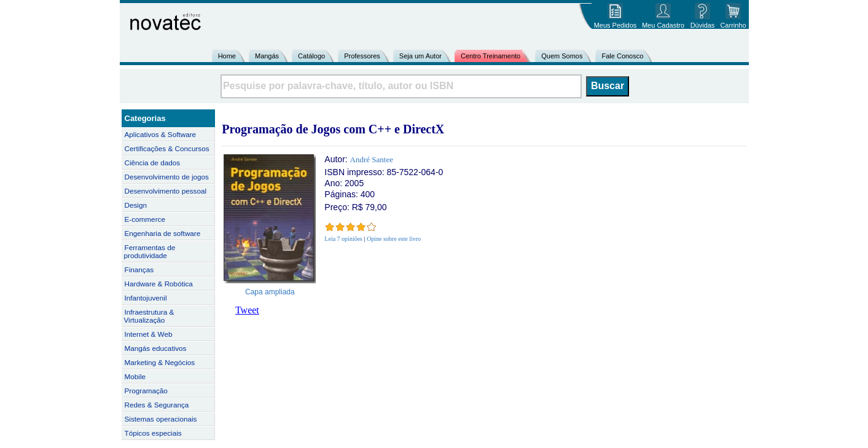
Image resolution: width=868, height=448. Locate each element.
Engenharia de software (163, 233)
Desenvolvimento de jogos (167, 177)
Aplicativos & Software (161, 134)
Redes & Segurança (157, 405)
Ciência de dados (153, 163)
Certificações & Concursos (167, 148)
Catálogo (311, 56)
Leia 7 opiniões (343, 239)
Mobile (135, 376)
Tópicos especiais (153, 433)
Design (136, 205)
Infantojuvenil (146, 298)
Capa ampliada (270, 292)
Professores (362, 56)
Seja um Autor (420, 56)
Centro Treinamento (491, 56)
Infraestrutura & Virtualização (149, 316)
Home (227, 56)
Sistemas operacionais (161, 419)
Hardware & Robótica (159, 284)
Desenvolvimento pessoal (166, 191)
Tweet (247, 310)
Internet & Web (149, 334)
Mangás (267, 56)
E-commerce (145, 219)
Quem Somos (562, 56)
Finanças (139, 269)
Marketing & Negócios (160, 362)
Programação (146, 391)
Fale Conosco (622, 56)
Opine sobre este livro (394, 239)
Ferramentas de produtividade (150, 251)
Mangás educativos (156, 348)
